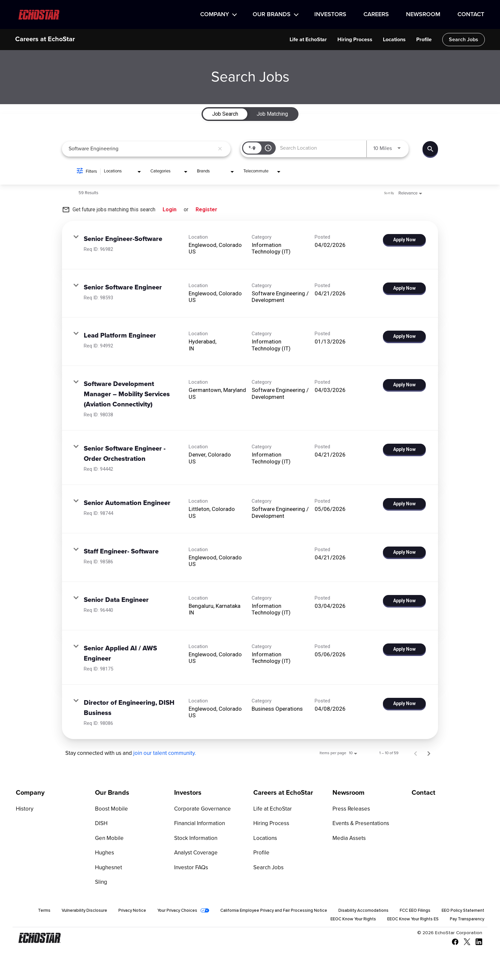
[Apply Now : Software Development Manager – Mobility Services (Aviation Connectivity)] (404, 385)
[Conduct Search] (430, 149)
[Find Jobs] (430, 149)
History (24, 809)
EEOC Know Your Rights (341, 921)
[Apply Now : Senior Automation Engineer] (404, 504)
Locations (394, 40)
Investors (330, 15)
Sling (101, 883)
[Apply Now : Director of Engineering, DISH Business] (404, 703)
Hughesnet (108, 869)
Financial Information (198, 824)
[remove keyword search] (220, 149)
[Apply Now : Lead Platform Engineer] (404, 336)
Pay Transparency (465, 921)
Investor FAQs (190, 869)
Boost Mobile (110, 809)
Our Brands (272, 15)
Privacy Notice (164, 912)
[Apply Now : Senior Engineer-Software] (404, 240)
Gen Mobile (108, 839)
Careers (376, 15)
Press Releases (350, 809)
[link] (250, 245)
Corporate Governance (200, 809)
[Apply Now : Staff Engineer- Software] (404, 552)
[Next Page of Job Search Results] (429, 753)
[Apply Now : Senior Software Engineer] (404, 288)
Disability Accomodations (413, 912)
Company (215, 15)
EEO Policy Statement (281, 921)
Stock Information (194, 839)
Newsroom (423, 15)
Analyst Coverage (195, 854)
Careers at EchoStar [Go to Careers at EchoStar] (283, 793)
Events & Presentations (359, 824)
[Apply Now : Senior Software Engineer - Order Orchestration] (404, 449)
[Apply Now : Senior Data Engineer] (404, 601)
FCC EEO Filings (468, 912)
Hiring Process (355, 40)
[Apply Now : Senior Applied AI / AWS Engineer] (404, 649)
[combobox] (141, 149)
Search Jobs (464, 40)
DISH (101, 824)
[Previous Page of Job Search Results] (416, 753)
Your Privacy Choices (213, 912)
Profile (424, 40)
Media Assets (348, 839)
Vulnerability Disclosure (113, 912)
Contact (471, 15)
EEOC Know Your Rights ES (406, 921)
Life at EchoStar (308, 40)
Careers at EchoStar (45, 40)
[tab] (225, 114)
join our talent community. (165, 753)
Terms (71, 912)
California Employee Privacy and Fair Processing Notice (317, 912)
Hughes (104, 854)
